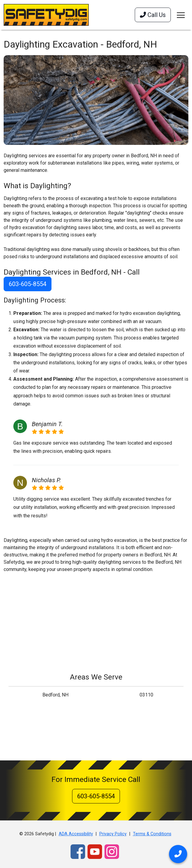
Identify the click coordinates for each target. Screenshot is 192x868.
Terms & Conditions (152, 834)
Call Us (153, 15)
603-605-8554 (28, 284)
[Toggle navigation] (181, 15)
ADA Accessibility (76, 834)
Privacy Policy (113, 834)
